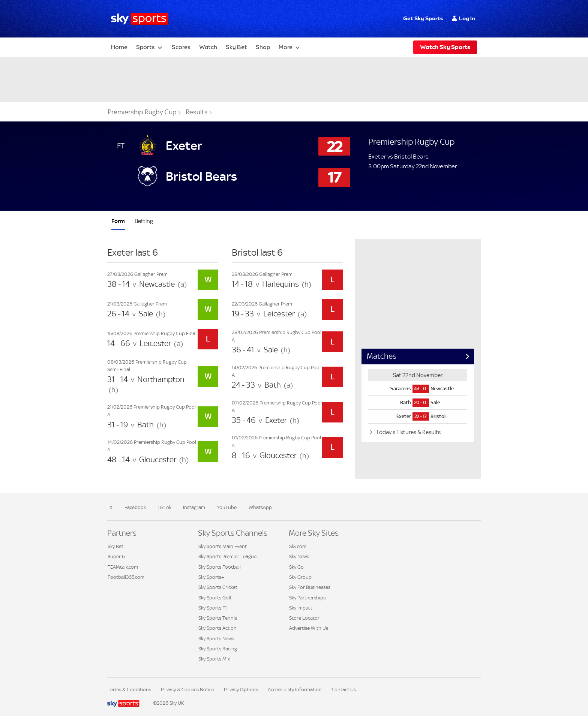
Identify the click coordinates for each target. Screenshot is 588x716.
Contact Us (344, 690)
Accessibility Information (295, 690)
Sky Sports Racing (218, 649)
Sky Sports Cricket (218, 587)
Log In (467, 18)
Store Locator (304, 618)
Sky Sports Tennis (218, 618)
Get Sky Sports (423, 18)
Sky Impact (301, 608)
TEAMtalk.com (123, 567)
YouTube (227, 507)
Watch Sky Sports (445, 47)
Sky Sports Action (217, 628)
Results (197, 112)
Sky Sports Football (220, 567)
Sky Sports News (216, 639)
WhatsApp (260, 507)
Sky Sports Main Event (223, 546)
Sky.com (298, 546)
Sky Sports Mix (214, 659)
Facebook (135, 507)
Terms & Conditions (129, 690)
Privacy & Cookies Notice (187, 690)
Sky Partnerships (307, 598)
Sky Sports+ (211, 577)
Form (118, 221)
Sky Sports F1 (213, 608)
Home (119, 47)
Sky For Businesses (310, 587)
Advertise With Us (309, 628)
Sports (145, 47)
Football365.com (126, 577)
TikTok (164, 507)
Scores (181, 47)
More (286, 47)
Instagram (194, 507)
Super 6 (116, 556)
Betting (144, 221)
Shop (263, 47)
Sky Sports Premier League (227, 556)
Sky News (299, 556)
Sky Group (300, 577)
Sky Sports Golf (215, 598)
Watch (208, 47)
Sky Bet (236, 47)
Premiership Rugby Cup (142, 112)
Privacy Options (241, 690)
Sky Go (296, 567)
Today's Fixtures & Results (408, 432)
